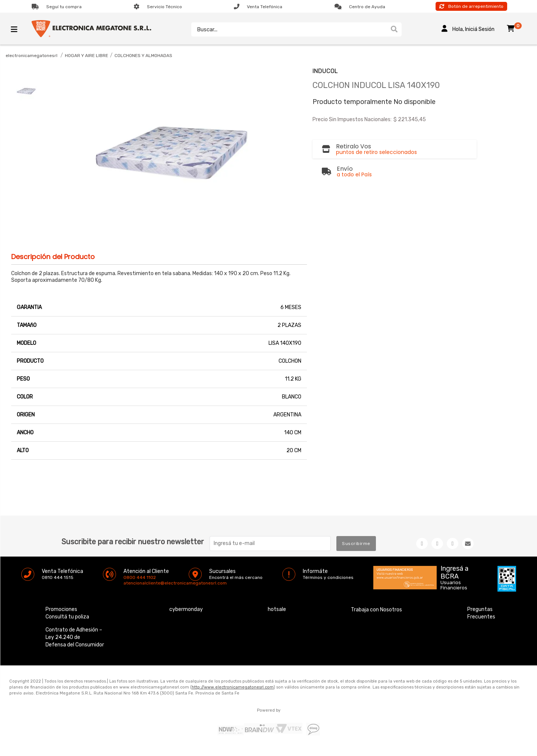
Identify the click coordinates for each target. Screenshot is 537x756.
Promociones (61, 609)
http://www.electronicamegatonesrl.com (233, 687)
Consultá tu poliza (67, 617)
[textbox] (289, 29)
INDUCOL (325, 71)
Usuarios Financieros (454, 585)
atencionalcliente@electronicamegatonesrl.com (130, 583)
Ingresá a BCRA (454, 571)
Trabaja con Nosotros (376, 610)
